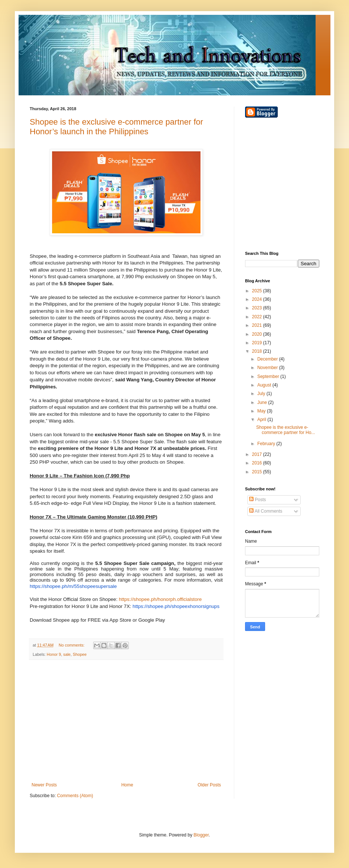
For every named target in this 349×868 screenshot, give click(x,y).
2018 (258, 351)
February (267, 444)
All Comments (266, 511)
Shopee (80, 654)
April (262, 420)
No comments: (72, 645)
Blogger (201, 835)
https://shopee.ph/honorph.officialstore (160, 599)
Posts (257, 500)
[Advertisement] (126, 721)
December (268, 359)
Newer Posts (44, 785)
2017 (258, 454)
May (262, 411)
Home (127, 785)
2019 (258, 343)
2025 (258, 291)
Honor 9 (54, 654)
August (265, 385)
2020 (258, 334)
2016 (258, 463)
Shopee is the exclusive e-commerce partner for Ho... (286, 430)
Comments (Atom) (75, 796)
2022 (258, 317)
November (268, 368)
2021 (258, 325)
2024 (258, 299)
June (263, 402)
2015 (258, 472)
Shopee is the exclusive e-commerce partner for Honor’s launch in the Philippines (116, 127)
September (269, 377)
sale (67, 654)
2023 (258, 308)
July (262, 394)
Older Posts (209, 785)
